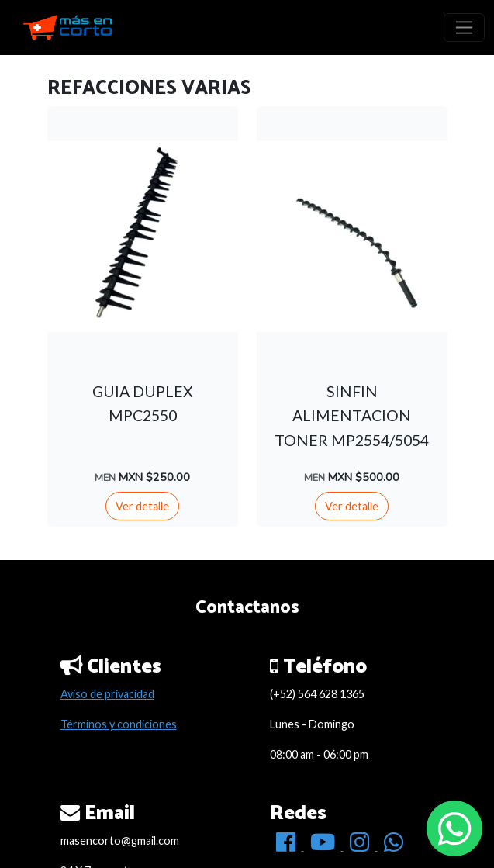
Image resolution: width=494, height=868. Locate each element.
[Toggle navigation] (464, 28)
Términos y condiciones (119, 724)
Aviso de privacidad (107, 694)
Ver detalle (142, 506)
